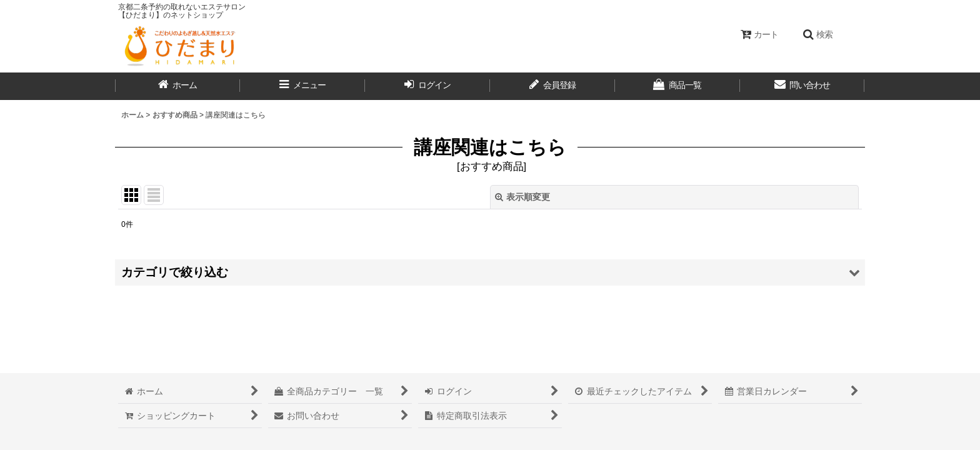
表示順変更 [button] (522, 197)
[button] (817, 34)
